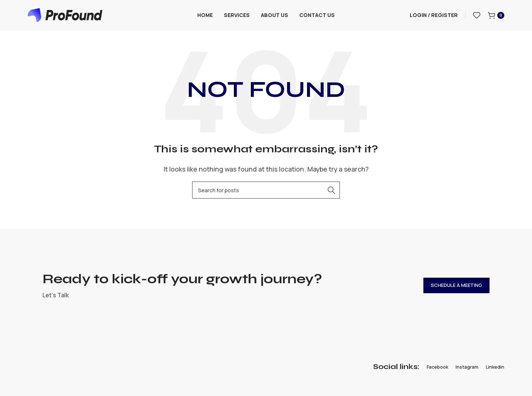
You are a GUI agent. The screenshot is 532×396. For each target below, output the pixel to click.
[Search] (266, 193)
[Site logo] (65, 16)
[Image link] (68, 369)
